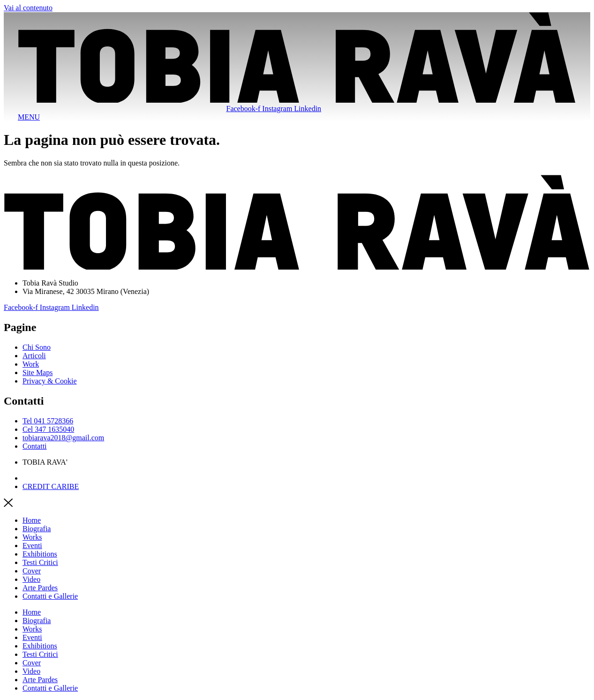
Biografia (37, 529)
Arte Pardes (40, 588)
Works (32, 537)
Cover (32, 571)
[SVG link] (297, 58)
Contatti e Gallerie (50, 596)
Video (31, 579)
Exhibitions (40, 554)
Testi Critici (40, 562)
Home (32, 520)
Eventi (32, 546)
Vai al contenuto (28, 8)
